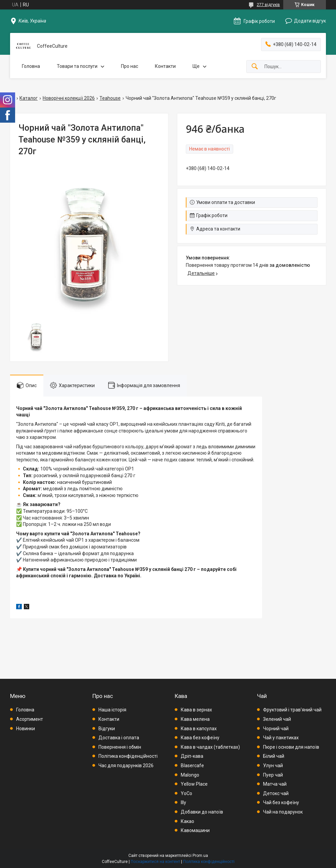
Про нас (130, 66)
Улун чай (273, 766)
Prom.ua (200, 856)
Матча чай (275, 784)
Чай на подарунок (283, 812)
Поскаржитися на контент (155, 862)
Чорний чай (276, 729)
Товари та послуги (77, 66)
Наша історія (112, 710)
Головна (31, 66)
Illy (183, 802)
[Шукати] (255, 67)
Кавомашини (195, 830)
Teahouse (110, 98)
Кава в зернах (196, 710)
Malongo (190, 775)
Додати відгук (310, 21)
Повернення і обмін (120, 747)
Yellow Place (194, 784)
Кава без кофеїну (200, 738)
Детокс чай (276, 793)
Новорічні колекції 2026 (69, 98)
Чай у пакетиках (281, 738)
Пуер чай (273, 775)
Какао (187, 821)
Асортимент (30, 719)
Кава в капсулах (199, 729)
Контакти (165, 66)
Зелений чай (277, 719)
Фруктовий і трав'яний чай (292, 710)
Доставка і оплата (119, 738)
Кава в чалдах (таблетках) (210, 747)
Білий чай (274, 756)
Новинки (26, 729)
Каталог (29, 98)
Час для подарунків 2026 (126, 766)
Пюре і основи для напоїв (291, 747)
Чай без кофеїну (281, 802)
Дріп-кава (192, 756)
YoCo (186, 793)
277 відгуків (268, 5)
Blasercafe (192, 766)
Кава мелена (195, 719)
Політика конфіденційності (128, 756)
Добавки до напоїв (202, 812)
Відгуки (107, 729)
